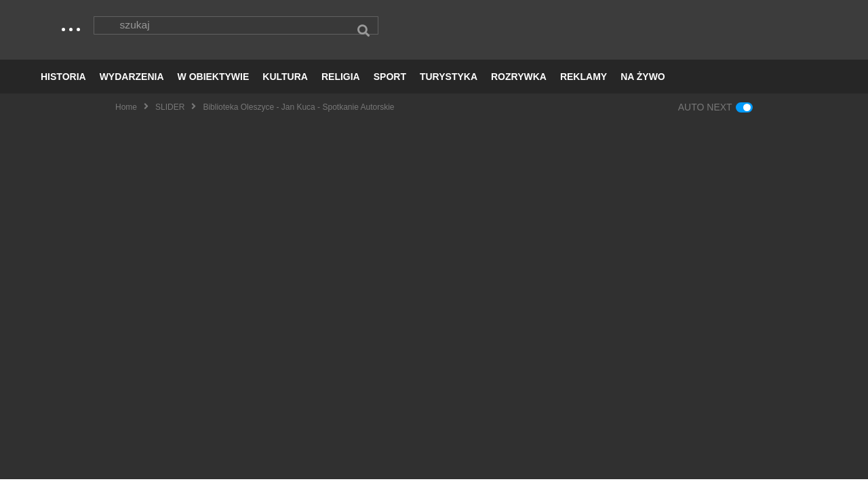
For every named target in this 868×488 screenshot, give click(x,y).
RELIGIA (341, 85)
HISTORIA (63, 85)
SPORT (390, 85)
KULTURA (285, 85)
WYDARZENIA (132, 85)
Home (126, 116)
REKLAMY (584, 85)
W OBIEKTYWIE (214, 85)
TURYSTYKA (449, 85)
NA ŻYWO (643, 85)
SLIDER (170, 116)
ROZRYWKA (519, 85)
